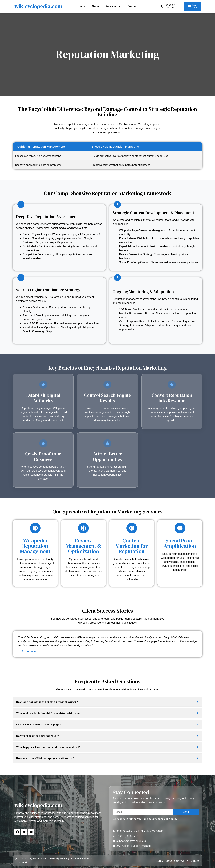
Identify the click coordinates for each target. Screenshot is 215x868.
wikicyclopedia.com (38, 6)
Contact (132, 6)
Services (113, 6)
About (95, 6)
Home (81, 6)
